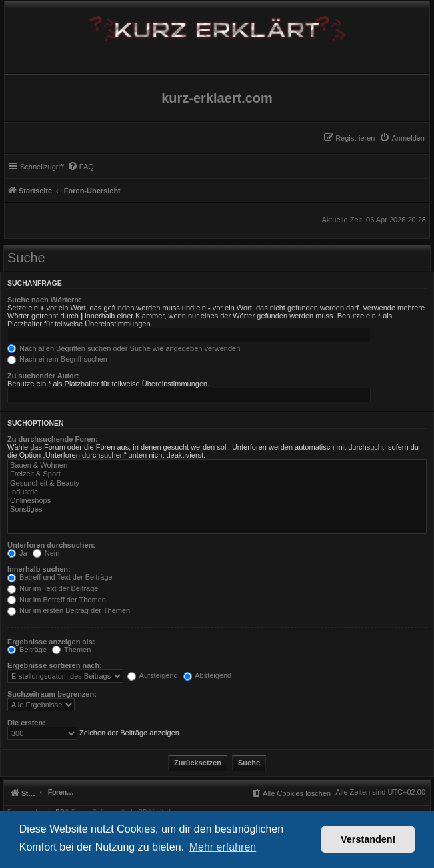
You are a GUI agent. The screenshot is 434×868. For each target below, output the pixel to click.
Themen (71, 650)
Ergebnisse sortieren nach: (55, 665)
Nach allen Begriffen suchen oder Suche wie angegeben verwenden (124, 348)
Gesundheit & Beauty (217, 483)
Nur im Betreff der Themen (57, 600)
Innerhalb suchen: (39, 569)
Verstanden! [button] (368, 839)
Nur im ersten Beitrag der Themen (69, 610)
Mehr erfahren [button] (223, 847)
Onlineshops (217, 501)
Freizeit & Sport (217, 474)
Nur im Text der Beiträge (53, 588)
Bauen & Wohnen (217, 465)
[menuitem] (402, 138)
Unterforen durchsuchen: (51, 545)
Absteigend (208, 675)
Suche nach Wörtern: (44, 300)
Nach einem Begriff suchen (57, 359)
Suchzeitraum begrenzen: (52, 694)
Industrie (217, 492)
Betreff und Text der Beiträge (60, 577)
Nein (46, 553)
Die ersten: (26, 723)
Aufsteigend (153, 675)
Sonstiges (217, 509)
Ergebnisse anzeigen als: (51, 642)
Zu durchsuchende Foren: (53, 439)
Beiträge (27, 650)
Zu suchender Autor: (43, 376)
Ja (17, 553)
